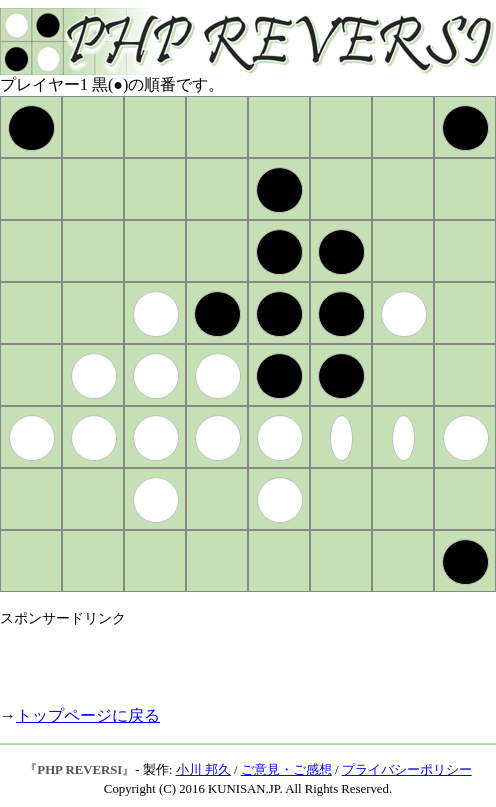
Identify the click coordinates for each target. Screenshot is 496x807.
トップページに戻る (88, 715)
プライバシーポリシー (407, 770)
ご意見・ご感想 (286, 770)
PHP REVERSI (79, 770)
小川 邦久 (203, 770)
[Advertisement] (234, 658)
